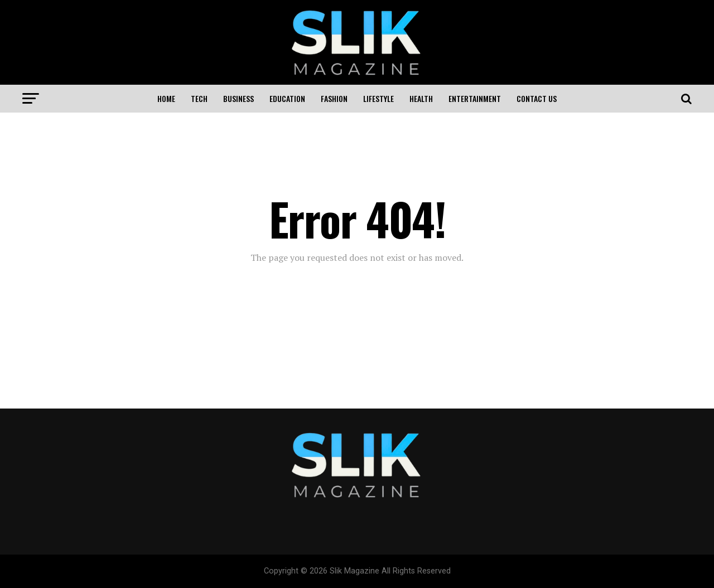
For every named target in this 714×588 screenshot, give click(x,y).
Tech (199, 98)
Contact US (537, 98)
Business (238, 98)
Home (166, 98)
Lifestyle (378, 98)
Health (421, 98)
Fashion (334, 98)
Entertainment (475, 98)
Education (287, 98)
